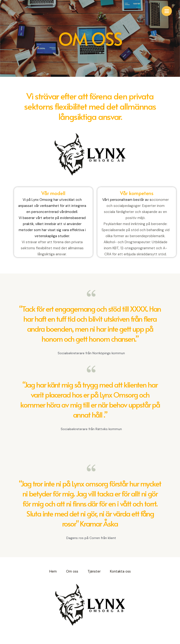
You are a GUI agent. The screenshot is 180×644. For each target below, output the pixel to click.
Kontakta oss (120, 572)
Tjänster (94, 572)
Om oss (72, 572)
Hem (53, 572)
